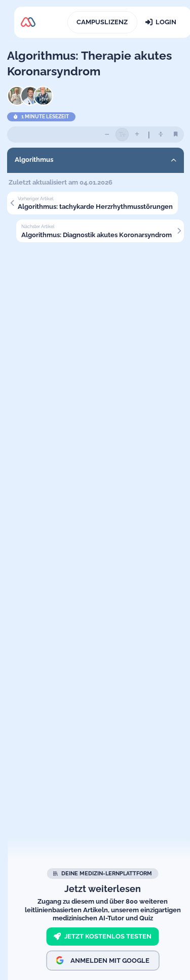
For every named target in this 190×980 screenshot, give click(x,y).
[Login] (161, 22)
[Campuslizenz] (102, 22)
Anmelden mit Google (103, 960)
